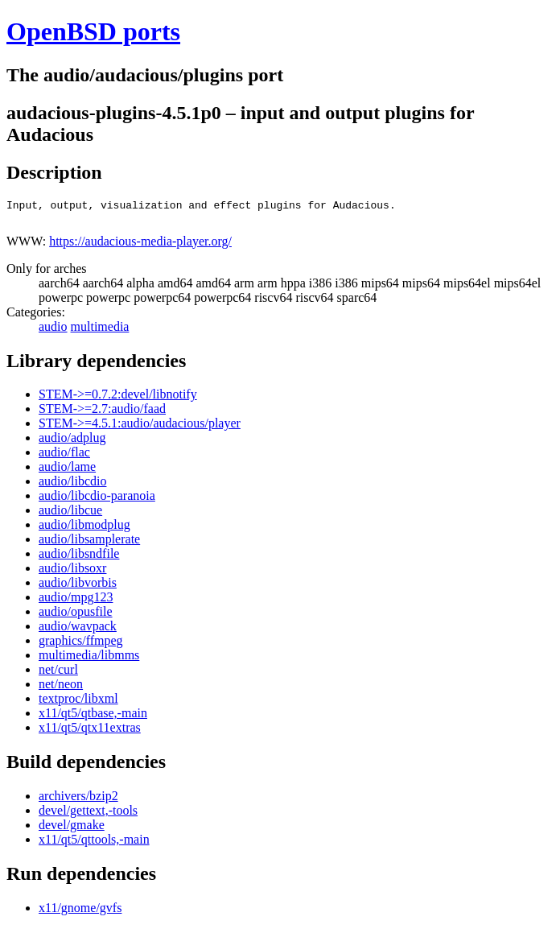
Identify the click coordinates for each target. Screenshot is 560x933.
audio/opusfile (76, 616)
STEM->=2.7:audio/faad (102, 413)
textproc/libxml (78, 703)
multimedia (100, 331)
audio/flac (64, 457)
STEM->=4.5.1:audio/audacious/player (140, 428)
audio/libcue (70, 515)
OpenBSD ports (93, 31)
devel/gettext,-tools (88, 815)
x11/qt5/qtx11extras (90, 732)
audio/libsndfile (79, 558)
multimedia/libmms (89, 660)
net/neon (61, 689)
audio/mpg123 (76, 602)
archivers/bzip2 (78, 801)
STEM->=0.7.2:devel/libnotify (118, 399)
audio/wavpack (78, 631)
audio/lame (67, 471)
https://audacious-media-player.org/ (140, 246)
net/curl (58, 674)
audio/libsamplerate (89, 544)
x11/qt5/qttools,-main (94, 844)
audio (53, 331)
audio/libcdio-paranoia (97, 500)
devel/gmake (72, 830)
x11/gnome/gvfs (80, 912)
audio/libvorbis (78, 587)
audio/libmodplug (84, 529)
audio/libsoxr (72, 573)
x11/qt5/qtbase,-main (93, 718)
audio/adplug (72, 442)
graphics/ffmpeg (81, 645)
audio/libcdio (72, 486)
